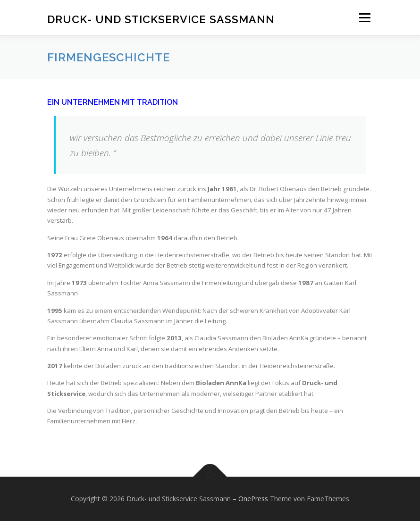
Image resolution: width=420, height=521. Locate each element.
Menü (365, 17)
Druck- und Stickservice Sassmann (161, 19)
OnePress (253, 499)
